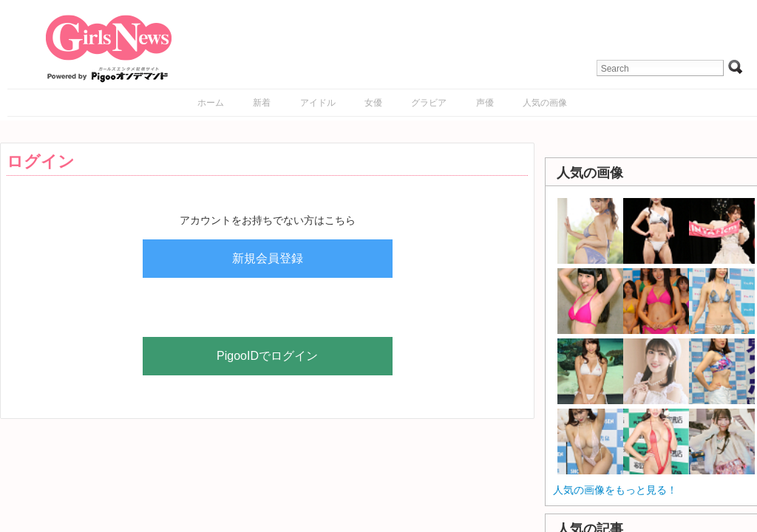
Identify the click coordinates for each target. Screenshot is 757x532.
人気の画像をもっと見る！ (615, 490)
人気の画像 (545, 103)
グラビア (429, 103)
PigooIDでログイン (267, 356)
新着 (262, 103)
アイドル (318, 103)
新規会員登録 (268, 258)
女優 (373, 103)
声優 (485, 103)
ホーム (211, 103)
